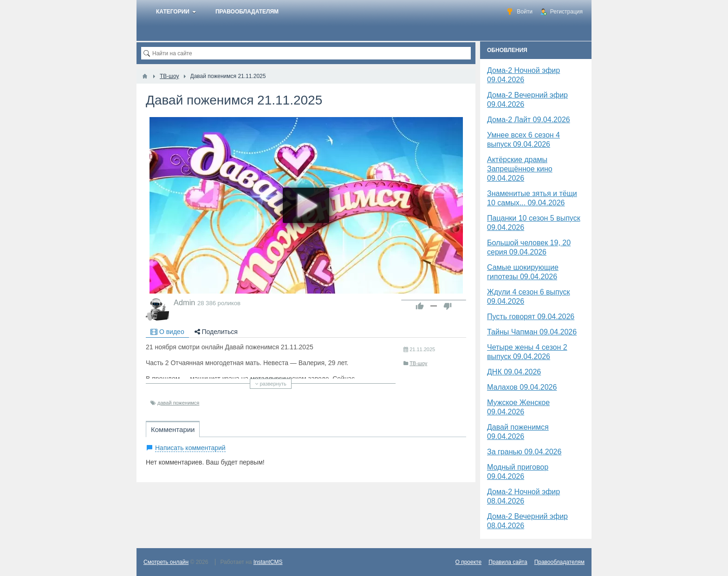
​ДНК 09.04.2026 (514, 372)
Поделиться (216, 332)
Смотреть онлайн (166, 562)
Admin (184, 302)
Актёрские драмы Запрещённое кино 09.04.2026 (520, 169)
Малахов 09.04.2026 (522, 387)
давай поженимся (178, 403)
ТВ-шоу (418, 363)
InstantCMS (268, 562)
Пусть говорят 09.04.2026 (531, 317)
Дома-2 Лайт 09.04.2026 (529, 120)
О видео (167, 332)
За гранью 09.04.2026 (524, 452)
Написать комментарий (190, 448)
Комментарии (173, 429)
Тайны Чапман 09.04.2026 (532, 332)
